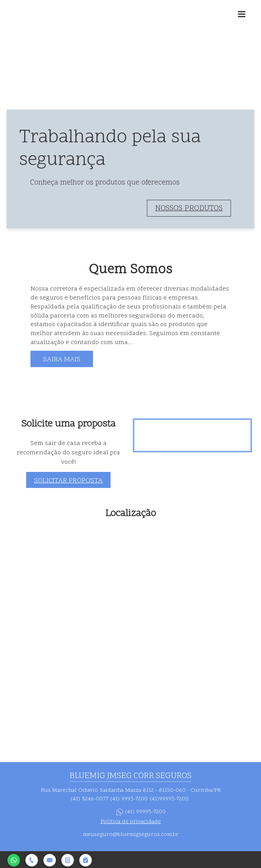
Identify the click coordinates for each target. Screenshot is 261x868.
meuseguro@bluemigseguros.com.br (131, 835)
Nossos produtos (189, 209)
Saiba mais (62, 360)
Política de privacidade (131, 822)
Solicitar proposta (68, 481)
